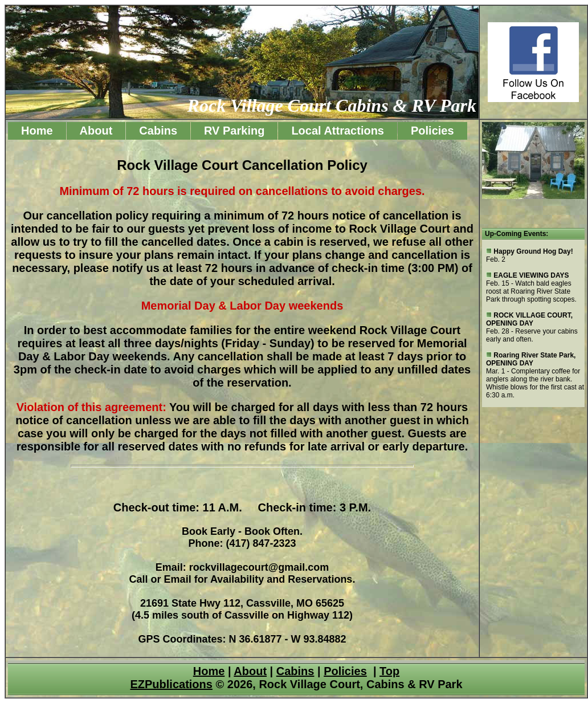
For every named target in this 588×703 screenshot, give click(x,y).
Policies (432, 131)
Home (37, 131)
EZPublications (171, 684)
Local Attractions (338, 131)
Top (389, 671)
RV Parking (234, 131)
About (96, 131)
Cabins (158, 131)
